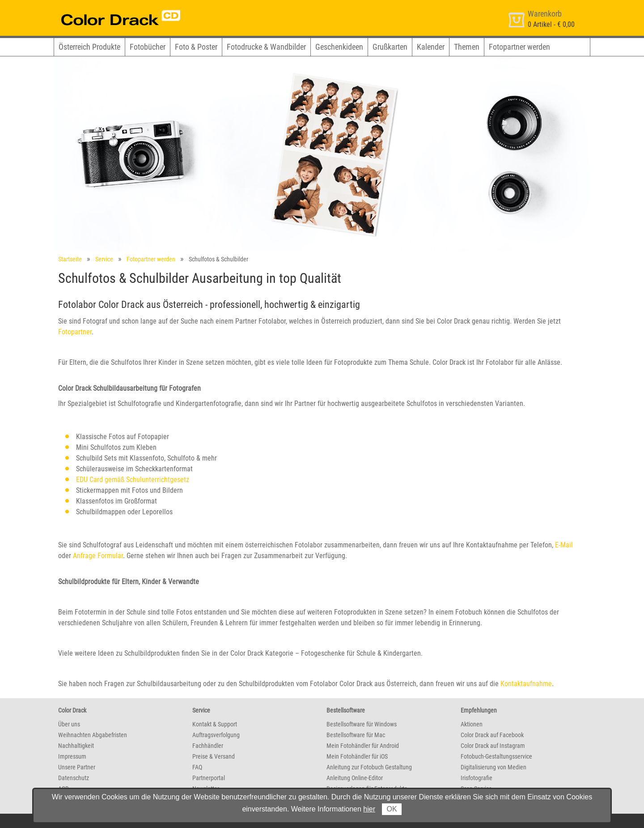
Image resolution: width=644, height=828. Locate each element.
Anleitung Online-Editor (355, 778)
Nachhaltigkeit (76, 746)
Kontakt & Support (215, 724)
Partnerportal (209, 778)
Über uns (69, 724)
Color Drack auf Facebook (492, 735)
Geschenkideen (339, 47)
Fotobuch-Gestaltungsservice (496, 756)
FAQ (197, 767)
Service (104, 259)
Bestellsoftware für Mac (356, 735)
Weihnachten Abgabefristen (93, 735)
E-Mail (564, 545)
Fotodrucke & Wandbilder (266, 47)
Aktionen (472, 724)
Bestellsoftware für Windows (362, 724)
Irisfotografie (477, 778)
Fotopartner (75, 332)
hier (369, 809)
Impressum (72, 756)
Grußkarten (390, 47)
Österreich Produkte (89, 47)
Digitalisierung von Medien (494, 767)
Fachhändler (208, 746)
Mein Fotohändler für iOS (357, 756)
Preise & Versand (214, 756)
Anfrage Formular (98, 556)
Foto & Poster (196, 47)
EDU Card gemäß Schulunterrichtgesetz (133, 480)
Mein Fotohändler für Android (363, 746)
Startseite (70, 259)
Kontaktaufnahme (526, 684)
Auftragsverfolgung (216, 735)
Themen (467, 47)
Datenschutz (74, 778)
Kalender (431, 47)
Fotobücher (148, 47)
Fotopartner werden (519, 47)
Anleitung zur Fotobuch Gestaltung (369, 767)
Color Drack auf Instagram (493, 746)
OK (392, 809)
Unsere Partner (77, 767)
